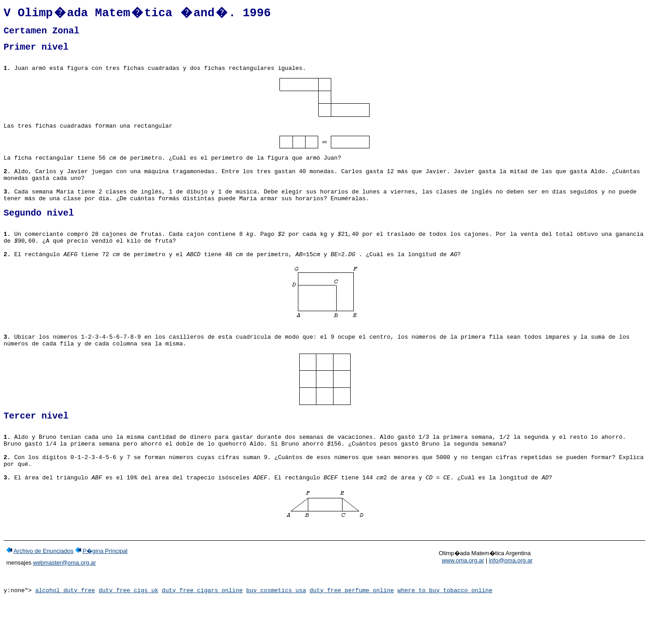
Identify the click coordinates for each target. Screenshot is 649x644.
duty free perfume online (352, 636)
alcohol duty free (65, 636)
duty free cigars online (202, 636)
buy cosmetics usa (276, 636)
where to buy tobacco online (445, 636)
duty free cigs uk (129, 636)
